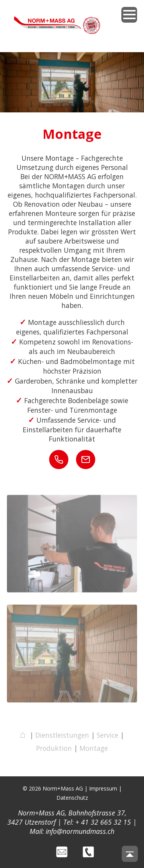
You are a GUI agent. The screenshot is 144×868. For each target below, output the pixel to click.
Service (108, 736)
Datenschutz (72, 798)
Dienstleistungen (62, 736)
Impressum (103, 788)
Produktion (54, 749)
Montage (94, 749)
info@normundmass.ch (80, 831)
